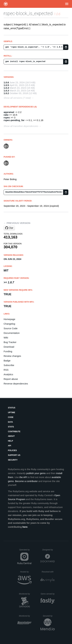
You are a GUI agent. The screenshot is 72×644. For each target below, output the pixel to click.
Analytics (8, 374)
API (10, 446)
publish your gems (36, 473)
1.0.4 (6, 88)
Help (10, 441)
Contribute (14, 432)
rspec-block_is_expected (28, 13)
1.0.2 (6, 93)
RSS (6, 370)
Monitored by (25, 594)
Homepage (9, 319)
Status (12, 408)
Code (11, 417)
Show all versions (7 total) (17, 98)
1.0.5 (6, 85)
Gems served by (48, 594)
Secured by (49, 616)
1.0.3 (6, 91)
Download (9, 347)
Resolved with (48, 572)
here (25, 527)
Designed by (49, 550)
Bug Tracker (10, 342)
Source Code (11, 328)
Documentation (12, 333)
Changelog (9, 324)
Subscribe (9, 365)
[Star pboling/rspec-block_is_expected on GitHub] (9, 228)
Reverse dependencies (16, 384)
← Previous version (17, 223)
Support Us (14, 455)
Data (10, 422)
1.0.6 (6, 82)
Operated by (25, 551)
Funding (8, 351)
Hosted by (26, 572)
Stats (11, 427)
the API (23, 477)
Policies (12, 450)
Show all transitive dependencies (21, 126)
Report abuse (11, 379)
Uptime (11, 413)
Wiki (6, 338)
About (11, 436)
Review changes (12, 356)
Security (13, 460)
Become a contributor (26, 481)
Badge (7, 361)
